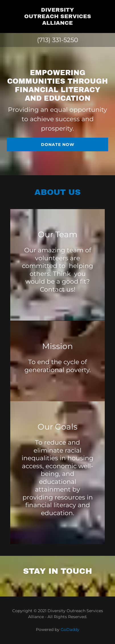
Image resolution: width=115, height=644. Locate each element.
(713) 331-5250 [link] (58, 40)
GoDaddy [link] (70, 629)
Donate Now (58, 145)
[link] (57, 16)
